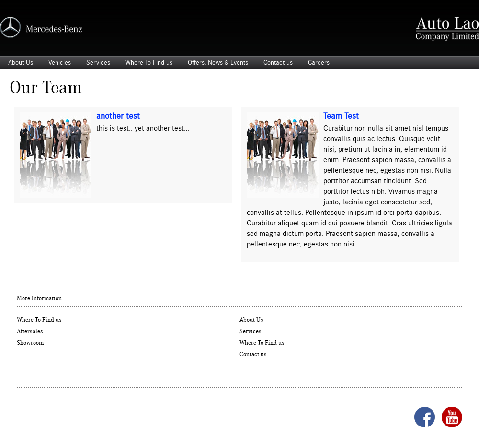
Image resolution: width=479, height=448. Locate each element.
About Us (21, 63)
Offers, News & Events (218, 63)
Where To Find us (149, 63)
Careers (319, 63)
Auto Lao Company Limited (447, 29)
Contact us (278, 63)
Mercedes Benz (41, 27)
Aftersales (30, 331)
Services (98, 63)
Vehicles (60, 63)
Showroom (30, 343)
